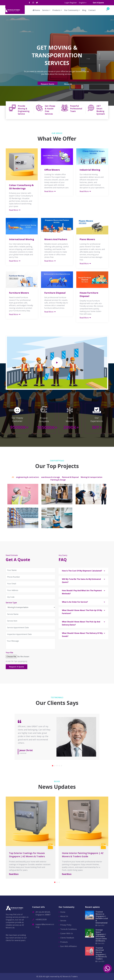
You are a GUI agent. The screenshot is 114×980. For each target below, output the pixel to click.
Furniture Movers (19, 293)
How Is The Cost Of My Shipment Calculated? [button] (82, 571)
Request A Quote (17, 667)
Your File (9, 653)
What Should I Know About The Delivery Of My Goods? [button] (82, 635)
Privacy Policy (66, 925)
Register (73, 3)
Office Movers (52, 170)
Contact (92, 10)
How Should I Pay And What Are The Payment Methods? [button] (82, 592)
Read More (15, 210)
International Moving (21, 239)
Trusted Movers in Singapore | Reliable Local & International (102, 917)
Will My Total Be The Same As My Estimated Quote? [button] (81, 581)
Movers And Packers (56, 239)
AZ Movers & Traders (69, 976)
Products (56, 10)
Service (45, 10)
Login (67, 3)
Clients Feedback (67, 938)
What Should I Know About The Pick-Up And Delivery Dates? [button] (81, 623)
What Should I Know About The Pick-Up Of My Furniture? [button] (82, 612)
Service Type (11, 603)
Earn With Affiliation (69, 946)
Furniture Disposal (55, 293)
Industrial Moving (90, 170)
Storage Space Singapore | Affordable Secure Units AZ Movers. (101, 935)
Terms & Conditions (69, 929)
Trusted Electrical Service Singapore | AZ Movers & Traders (101, 953)
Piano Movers (87, 239)
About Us (64, 916)
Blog (84, 10)
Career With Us (67, 933)
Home (36, 10)
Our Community (71, 10)
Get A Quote (98, 3)
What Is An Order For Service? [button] (75, 602)
